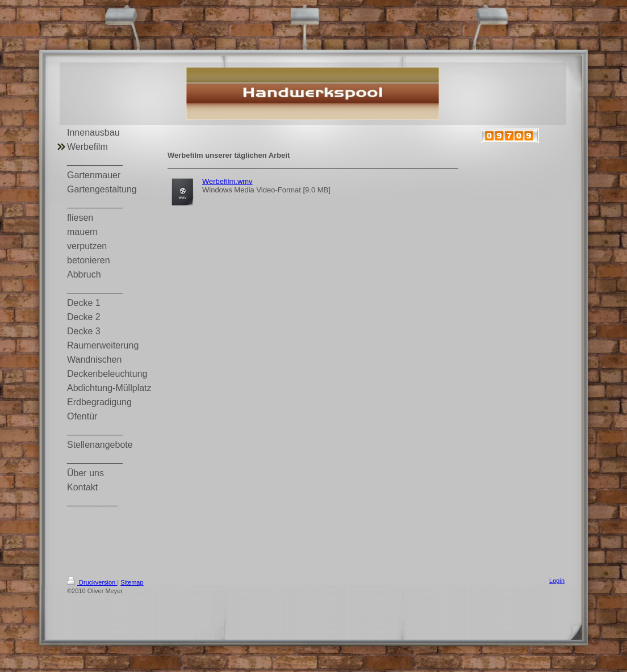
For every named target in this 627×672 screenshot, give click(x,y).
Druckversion (92, 582)
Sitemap (132, 582)
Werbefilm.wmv (227, 181)
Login (557, 581)
